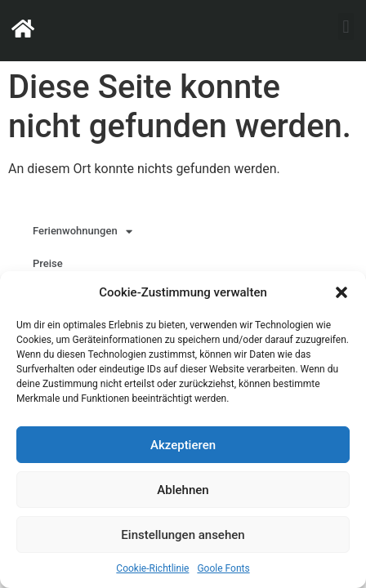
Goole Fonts (223, 568)
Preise (48, 263)
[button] (341, 292)
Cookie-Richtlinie (152, 568)
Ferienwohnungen (83, 232)
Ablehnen (183, 490)
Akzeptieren (183, 445)
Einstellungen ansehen (183, 535)
